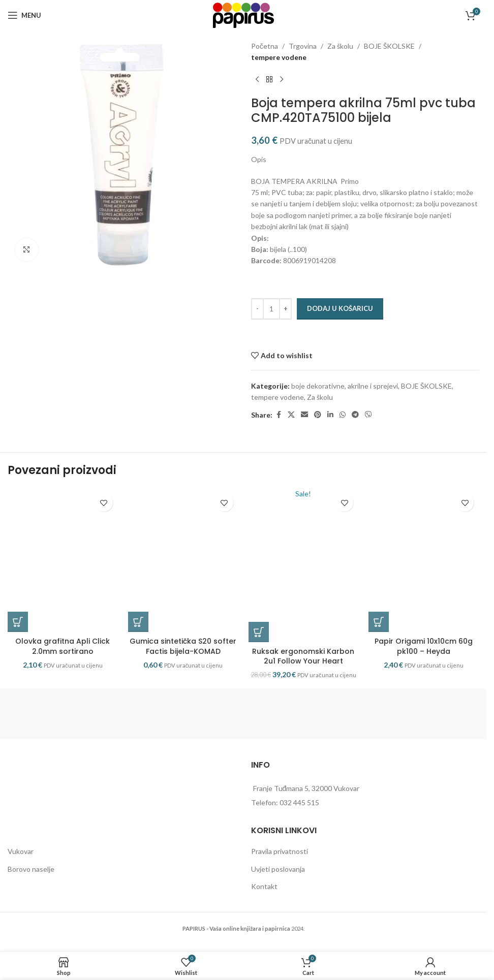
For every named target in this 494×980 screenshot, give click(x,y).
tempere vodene (279, 57)
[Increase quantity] (285, 309)
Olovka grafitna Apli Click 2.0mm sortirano (63, 655)
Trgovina (303, 46)
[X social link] (291, 415)
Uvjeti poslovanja (278, 878)
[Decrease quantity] (257, 309)
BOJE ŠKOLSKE (389, 46)
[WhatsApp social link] (343, 415)
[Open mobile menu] (24, 15)
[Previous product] (257, 80)
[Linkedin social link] (330, 415)
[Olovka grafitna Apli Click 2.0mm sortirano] (63, 565)
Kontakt (264, 895)
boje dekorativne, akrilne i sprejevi (345, 386)
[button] (18, 631)
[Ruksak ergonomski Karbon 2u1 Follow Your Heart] (304, 570)
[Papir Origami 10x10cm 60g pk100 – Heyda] (424, 565)
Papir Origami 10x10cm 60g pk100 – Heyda (424, 655)
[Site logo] (243, 14)
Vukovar (21, 860)
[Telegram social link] (355, 415)
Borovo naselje (31, 878)
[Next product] (282, 80)
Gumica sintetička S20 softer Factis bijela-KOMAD (183, 655)
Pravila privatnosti (280, 860)
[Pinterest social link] (318, 415)
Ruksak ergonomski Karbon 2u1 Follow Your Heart (303, 666)
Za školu (340, 46)
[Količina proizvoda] (271, 309)
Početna (265, 46)
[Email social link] (304, 415)
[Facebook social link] (279, 415)
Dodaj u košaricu (340, 308)
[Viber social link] (368, 415)
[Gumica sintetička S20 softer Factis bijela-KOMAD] (183, 565)
